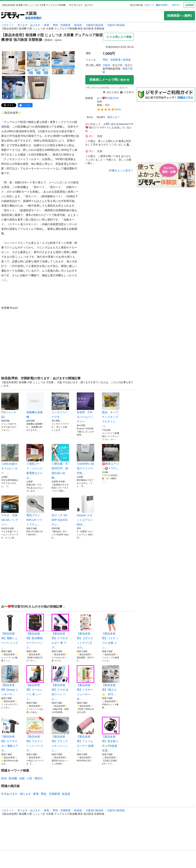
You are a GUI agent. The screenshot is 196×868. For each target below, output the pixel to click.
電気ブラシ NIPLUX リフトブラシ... (35, 511)
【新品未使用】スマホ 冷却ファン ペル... (60, 683)
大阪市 (107, 65)
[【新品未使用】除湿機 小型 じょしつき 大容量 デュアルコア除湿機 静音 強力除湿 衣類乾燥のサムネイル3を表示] (63, 63)
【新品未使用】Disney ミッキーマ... (10, 681)
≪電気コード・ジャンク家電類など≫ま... (35, 462)
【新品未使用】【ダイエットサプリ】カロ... (85, 631)
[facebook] (25, 105)
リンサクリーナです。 (60, 405)
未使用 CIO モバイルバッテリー (85, 408)
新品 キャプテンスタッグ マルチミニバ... (111, 410)
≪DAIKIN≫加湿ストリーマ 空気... (85, 459)
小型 (29, 778)
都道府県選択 (33, 18)
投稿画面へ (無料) (179, 16)
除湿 (4, 778)
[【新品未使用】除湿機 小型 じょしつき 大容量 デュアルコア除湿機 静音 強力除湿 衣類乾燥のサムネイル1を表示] (14, 63)
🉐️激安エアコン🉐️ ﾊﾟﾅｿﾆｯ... (111, 457)
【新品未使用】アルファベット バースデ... (35, 734)
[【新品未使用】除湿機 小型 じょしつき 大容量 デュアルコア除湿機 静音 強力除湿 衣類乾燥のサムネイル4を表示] (14, 88)
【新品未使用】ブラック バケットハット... (60, 734)
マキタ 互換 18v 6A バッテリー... (10, 511)
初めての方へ (162, 5)
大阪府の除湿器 (95, 25)
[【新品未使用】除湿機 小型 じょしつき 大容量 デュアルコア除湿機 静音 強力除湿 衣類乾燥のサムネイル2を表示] (38, 63)
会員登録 (189, 5)
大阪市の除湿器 (116, 25)
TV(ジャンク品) (10, 405)
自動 (22, 778)
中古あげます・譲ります (16, 794)
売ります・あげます (29, 25)
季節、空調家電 (62, 25)
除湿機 (13, 778)
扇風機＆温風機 (35, 405)
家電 (47, 25)
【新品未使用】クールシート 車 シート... (35, 683)
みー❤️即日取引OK (108, 98)
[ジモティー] (13, 16)
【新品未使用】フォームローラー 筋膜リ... (85, 734)
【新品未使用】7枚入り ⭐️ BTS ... (111, 681)
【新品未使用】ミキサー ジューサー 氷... (85, 683)
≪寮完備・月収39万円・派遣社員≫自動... (60, 462)
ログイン (176, 5)
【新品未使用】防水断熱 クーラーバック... (35, 631)
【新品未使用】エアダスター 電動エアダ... (10, 734)
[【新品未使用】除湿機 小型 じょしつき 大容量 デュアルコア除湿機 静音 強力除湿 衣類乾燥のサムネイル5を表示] (38, 88)
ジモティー (7, 25)
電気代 (39, 778)
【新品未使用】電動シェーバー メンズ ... (10, 631)
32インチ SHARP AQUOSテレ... (60, 511)
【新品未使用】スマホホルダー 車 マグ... (60, 631)
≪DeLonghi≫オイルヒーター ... (10, 459)
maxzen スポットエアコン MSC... (85, 511)
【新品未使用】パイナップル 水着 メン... (111, 631)
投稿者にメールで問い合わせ (110, 80)
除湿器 (78, 25)
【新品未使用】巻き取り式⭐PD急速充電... (111, 734)
